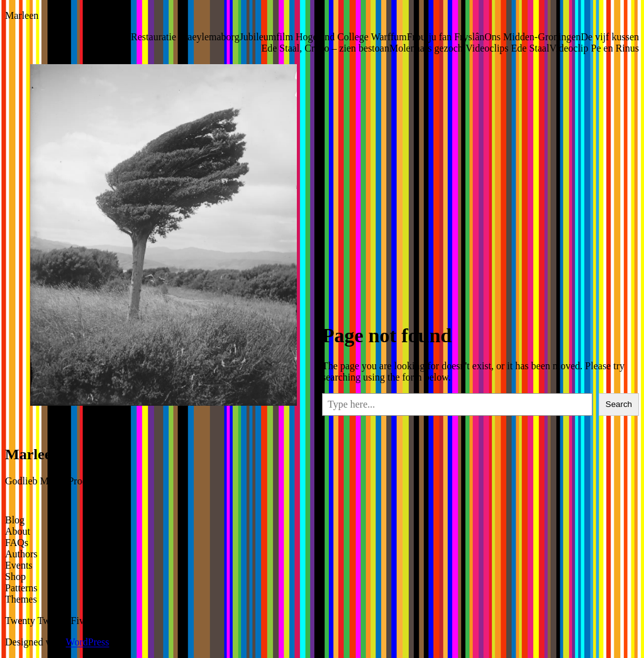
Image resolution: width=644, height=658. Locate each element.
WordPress (88, 642)
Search (619, 404)
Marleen (22, 15)
